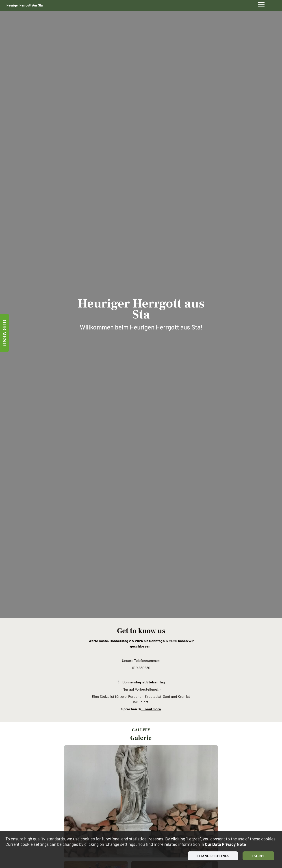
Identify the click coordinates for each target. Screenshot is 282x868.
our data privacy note (225, 844)
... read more (151, 709)
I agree (258, 856)
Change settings (213, 856)
